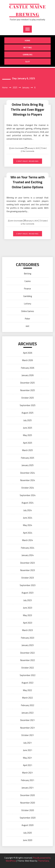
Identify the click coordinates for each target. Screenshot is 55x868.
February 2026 (28, 368)
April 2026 (28, 353)
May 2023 (28, 615)
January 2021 (28, 788)
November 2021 (28, 728)
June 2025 (28, 428)
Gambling (28, 54)
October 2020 (28, 810)
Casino (44, 221)
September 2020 (28, 818)
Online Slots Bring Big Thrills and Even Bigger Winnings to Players (28, 109)
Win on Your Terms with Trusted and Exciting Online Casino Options (28, 182)
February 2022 (28, 705)
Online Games (28, 311)
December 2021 (28, 720)
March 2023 (28, 630)
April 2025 (28, 443)
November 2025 (28, 390)
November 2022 (28, 660)
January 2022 (28, 713)
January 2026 (28, 375)
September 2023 (28, 585)
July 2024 (28, 510)
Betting (28, 47)
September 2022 (28, 675)
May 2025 (28, 435)
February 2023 (28, 638)
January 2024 (28, 555)
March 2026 (28, 360)
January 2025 (28, 465)
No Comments (29, 151)
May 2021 (28, 758)
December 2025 (28, 383)
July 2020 (28, 833)
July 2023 (28, 600)
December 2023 (28, 563)
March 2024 (28, 540)
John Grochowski (18, 148)
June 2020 (28, 840)
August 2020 (28, 825)
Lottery (28, 304)
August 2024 (28, 503)
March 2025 (28, 450)
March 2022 (28, 698)
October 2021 (28, 735)
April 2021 (28, 765)
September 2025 (28, 405)
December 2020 (28, 795)
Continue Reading (28, 161)
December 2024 (28, 473)
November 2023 (28, 570)
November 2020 (28, 803)
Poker (28, 319)
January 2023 (28, 645)
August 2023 (28, 593)
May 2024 (28, 525)
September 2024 (28, 495)
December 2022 (28, 653)
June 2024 (28, 518)
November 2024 (28, 480)
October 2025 (28, 398)
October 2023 (28, 578)
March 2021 (28, 773)
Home (28, 40)
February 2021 (28, 780)
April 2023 (28, 623)
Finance (28, 289)
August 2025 (28, 413)
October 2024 (28, 488)
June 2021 (28, 750)
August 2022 (28, 683)
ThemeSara (43, 861)
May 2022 (28, 690)
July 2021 (28, 743)
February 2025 (28, 458)
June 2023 (28, 608)
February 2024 (28, 548)
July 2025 (28, 420)
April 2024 (28, 533)
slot (28, 61)
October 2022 (28, 668)
